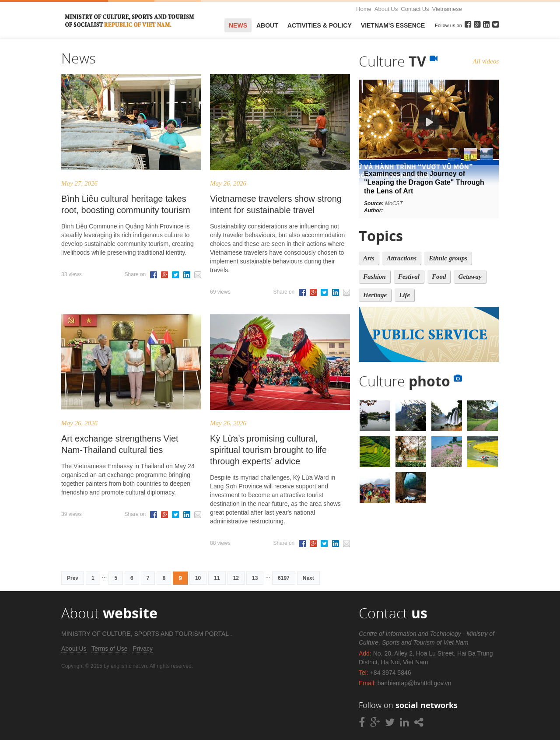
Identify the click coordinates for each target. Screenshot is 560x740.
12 (236, 578)
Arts (369, 258)
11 (217, 578)
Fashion (374, 277)
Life (404, 295)
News (238, 25)
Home (364, 9)
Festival (409, 277)
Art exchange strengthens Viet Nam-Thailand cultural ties (120, 444)
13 (255, 578)
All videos (486, 61)
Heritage (375, 295)
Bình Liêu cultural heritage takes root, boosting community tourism (126, 204)
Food (439, 277)
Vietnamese (447, 9)
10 (198, 578)
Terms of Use (109, 649)
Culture (398, 61)
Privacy (143, 649)
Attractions (402, 258)
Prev (73, 578)
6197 (284, 578)
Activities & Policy (320, 25)
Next (308, 578)
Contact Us (415, 9)
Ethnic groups (448, 258)
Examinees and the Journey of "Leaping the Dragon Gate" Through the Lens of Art (424, 182)
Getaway (470, 277)
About (267, 25)
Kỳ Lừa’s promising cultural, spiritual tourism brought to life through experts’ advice (268, 450)
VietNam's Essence (393, 25)
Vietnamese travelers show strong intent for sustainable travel (276, 204)
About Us (386, 9)
